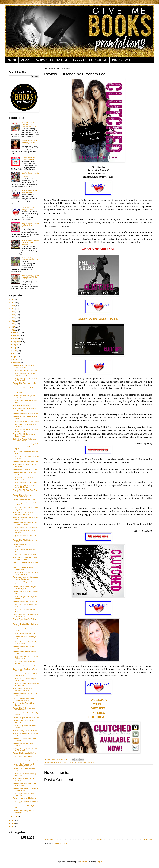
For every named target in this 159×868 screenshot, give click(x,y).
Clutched (64, 763)
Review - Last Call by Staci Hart (24, 666)
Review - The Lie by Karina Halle (24, 634)
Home (99, 840)
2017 (13, 327)
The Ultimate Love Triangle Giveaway (28, 209)
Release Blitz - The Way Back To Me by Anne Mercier (25, 491)
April (15, 357)
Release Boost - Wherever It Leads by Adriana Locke (25, 558)
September (17, 342)
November (17, 336)
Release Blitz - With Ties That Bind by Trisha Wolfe (25, 379)
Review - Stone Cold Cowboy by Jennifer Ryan (24, 478)
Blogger (99, 862)
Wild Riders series (89, 763)
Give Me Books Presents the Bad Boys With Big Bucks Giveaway (30, 277)
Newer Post (49, 840)
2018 (13, 324)
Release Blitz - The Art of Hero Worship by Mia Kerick (23, 689)
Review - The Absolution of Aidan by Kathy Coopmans (25, 573)
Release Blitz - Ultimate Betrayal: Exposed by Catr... (24, 588)
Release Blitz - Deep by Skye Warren (26, 482)
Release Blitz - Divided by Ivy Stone (25, 527)
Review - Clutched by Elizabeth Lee (25, 798)
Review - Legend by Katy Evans (24, 500)
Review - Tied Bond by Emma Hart (25, 370)
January (16, 817)
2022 (13, 312)
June (15, 351)
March (16, 360)
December (17, 333)
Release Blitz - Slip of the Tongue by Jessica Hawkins (25, 430)
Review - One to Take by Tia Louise (25, 469)
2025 (13, 303)
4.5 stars (53, 763)
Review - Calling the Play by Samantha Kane (30, 259)
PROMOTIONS (121, 60)
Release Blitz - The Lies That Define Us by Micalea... (25, 789)
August (16, 345)
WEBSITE (98, 708)
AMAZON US (87, 319)
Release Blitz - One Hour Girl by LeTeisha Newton (24, 374)
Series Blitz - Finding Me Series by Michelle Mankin (25, 440)
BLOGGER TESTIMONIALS (90, 60)
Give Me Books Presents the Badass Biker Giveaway (30, 242)
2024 (13, 306)
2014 (13, 823)
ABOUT (26, 60)
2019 (13, 321)
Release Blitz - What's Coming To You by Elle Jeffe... (24, 486)
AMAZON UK (109, 319)
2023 (13, 309)
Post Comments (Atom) (62, 843)
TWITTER (98, 704)
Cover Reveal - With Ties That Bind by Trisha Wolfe (25, 749)
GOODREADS (98, 717)
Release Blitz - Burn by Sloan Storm (25, 413)
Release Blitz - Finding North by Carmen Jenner (24, 435)
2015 (13, 820)
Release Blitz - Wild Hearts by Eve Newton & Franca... (25, 523)
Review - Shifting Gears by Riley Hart (26, 601)
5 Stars (58, 763)
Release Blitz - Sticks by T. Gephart (25, 388)
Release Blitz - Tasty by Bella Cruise (25, 461)
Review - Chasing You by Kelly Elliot (25, 444)
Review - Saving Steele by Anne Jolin (26, 761)
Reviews (80, 763)
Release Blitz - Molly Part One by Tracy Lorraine (24, 583)
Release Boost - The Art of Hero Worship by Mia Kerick (24, 513)
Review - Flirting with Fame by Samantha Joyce (23, 366)
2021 (13, 315)
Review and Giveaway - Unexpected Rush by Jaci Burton (25, 578)
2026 (13, 300)
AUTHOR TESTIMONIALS (52, 60)
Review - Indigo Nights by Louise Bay (26, 718)
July (15, 348)
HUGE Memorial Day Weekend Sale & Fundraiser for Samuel (29, 125)
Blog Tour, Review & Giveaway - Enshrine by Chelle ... (24, 699)
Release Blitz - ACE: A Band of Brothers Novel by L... (23, 496)
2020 (13, 318)
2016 (13, 330)
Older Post (148, 840)
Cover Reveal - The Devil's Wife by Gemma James (25, 643)
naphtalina (83, 862)
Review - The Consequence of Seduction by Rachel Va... (23, 765)
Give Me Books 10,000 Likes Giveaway (29, 191)
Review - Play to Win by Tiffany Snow (26, 421)
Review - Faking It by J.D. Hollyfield (25, 731)
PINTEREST (98, 713)
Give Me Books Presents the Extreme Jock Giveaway (30, 175)
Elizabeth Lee (72, 763)
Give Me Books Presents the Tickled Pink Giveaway (30, 225)
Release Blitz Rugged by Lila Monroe (26, 753)
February (17, 363)
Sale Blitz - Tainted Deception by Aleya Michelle (24, 568)
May (15, 354)
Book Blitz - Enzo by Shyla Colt (24, 406)
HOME (12, 60)
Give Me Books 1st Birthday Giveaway (28, 159)
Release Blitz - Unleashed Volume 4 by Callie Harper (25, 709)
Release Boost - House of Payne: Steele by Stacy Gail (30, 142)
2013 (13, 826)
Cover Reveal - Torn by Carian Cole (25, 555)
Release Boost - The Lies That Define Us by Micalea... (26, 675)
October (16, 339)
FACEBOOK (98, 700)
